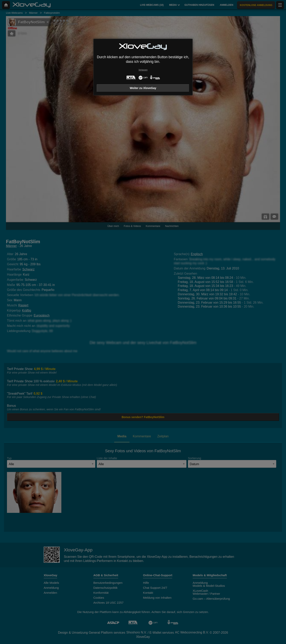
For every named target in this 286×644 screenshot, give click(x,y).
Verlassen (143, 70)
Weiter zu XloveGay (143, 88)
